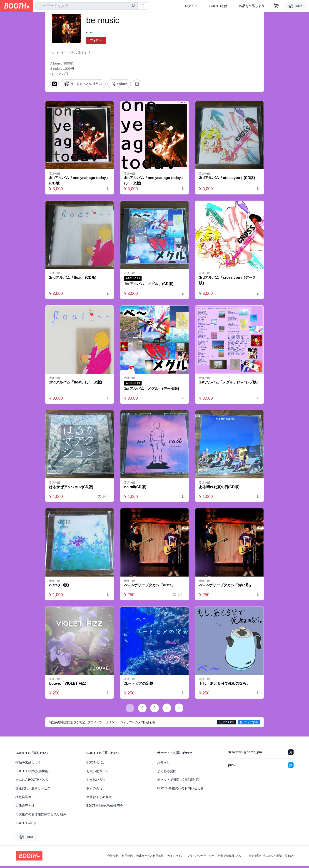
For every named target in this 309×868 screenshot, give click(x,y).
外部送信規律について (232, 858)
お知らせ (164, 764)
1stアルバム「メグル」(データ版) (152, 390)
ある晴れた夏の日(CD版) (219, 489)
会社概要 (113, 858)
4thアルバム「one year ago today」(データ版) (154, 182)
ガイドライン (175, 858)
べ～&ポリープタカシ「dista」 (150, 587)
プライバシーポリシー (201, 858)
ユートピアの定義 (139, 685)
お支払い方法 (96, 782)
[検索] (133, 6)
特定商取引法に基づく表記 (265, 858)
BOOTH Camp (26, 825)
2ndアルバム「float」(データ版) (76, 384)
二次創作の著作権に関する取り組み (41, 816)
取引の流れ (94, 790)
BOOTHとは (218, 6)
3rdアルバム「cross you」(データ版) (228, 282)
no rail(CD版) (135, 489)
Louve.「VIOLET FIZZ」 (70, 685)
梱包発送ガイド (27, 799)
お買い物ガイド (97, 773)
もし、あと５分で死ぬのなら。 (225, 685)
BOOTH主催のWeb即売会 (105, 808)
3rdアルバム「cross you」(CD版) (227, 179)
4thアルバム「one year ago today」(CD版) (80, 182)
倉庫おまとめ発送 (99, 799)
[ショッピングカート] (276, 6)
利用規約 (127, 858)
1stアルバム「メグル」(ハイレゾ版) (229, 384)
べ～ (90, 33)
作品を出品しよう (252, 6)
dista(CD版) (59, 587)
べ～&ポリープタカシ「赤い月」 (226, 587)
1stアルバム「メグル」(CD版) (149, 285)
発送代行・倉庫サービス (33, 790)
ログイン (191, 6)
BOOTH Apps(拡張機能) (32, 773)
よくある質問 (167, 773)
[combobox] (87, 6)
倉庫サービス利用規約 (150, 858)
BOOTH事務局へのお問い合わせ (180, 790)
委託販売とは (25, 808)
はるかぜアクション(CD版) (71, 489)
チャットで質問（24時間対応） (180, 782)
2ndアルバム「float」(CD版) (73, 279)
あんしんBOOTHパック (32, 782)
